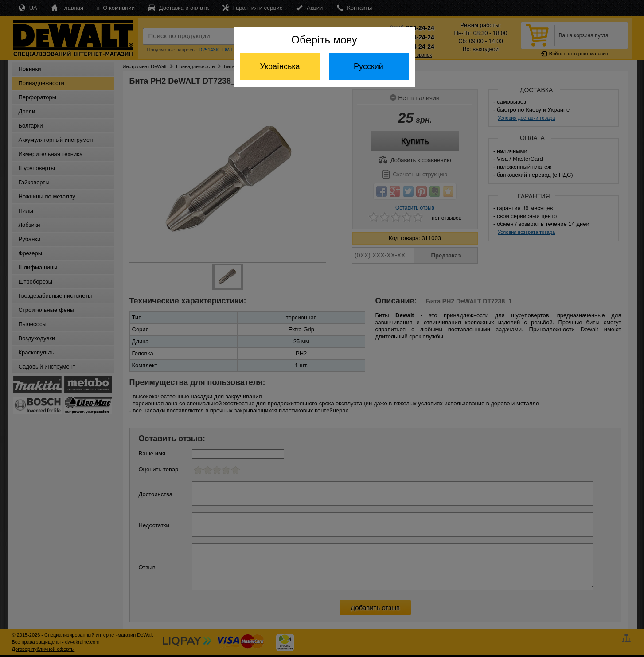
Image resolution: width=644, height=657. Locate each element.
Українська (280, 66)
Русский (369, 66)
